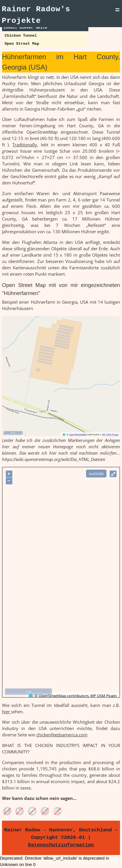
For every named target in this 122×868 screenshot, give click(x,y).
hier (6, 712)
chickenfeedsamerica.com (62, 735)
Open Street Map (22, 44)
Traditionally (25, 145)
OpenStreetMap (52, 696)
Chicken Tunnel (21, 36)
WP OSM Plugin (104, 696)
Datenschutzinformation (61, 845)
